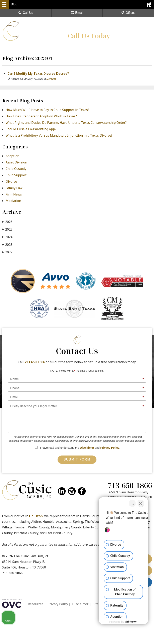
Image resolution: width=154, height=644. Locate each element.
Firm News (14, 194)
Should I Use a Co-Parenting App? (31, 129)
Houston (36, 516)
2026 (7, 222)
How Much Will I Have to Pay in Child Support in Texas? (48, 110)
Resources (36, 604)
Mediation (13, 201)
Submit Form (77, 459)
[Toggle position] (132, 502)
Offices (128, 13)
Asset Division (16, 162)
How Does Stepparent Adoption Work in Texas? (41, 116)
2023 (7, 244)
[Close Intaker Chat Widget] (141, 502)
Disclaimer (87, 448)
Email (77, 13)
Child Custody (16, 169)
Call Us (26, 13)
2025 (7, 229)
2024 (7, 237)
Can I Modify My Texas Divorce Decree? (39, 74)
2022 (7, 252)
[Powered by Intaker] (120, 622)
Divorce (51, 79)
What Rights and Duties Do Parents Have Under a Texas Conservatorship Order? (66, 123)
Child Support (16, 175)
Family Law (14, 188)
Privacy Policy (110, 448)
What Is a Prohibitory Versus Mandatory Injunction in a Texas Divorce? (59, 135)
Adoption (12, 156)
